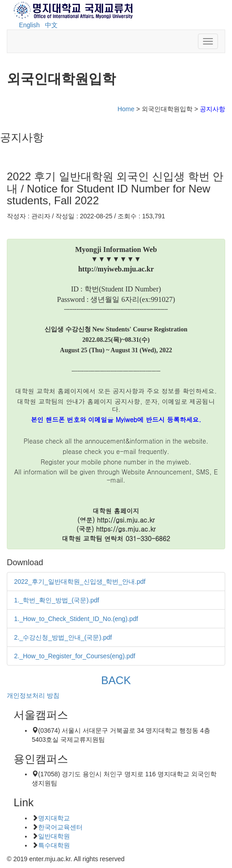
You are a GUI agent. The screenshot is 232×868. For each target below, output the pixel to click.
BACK (116, 680)
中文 (51, 25)
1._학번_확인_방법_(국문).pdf (57, 600)
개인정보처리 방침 (33, 695)
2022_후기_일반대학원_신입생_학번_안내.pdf (80, 582)
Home (126, 109)
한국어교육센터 (60, 827)
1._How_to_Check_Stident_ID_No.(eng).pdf (76, 619)
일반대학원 (54, 836)
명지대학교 (54, 818)
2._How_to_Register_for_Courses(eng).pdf (75, 656)
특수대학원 (54, 845)
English (30, 25)
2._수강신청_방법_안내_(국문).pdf (63, 637)
